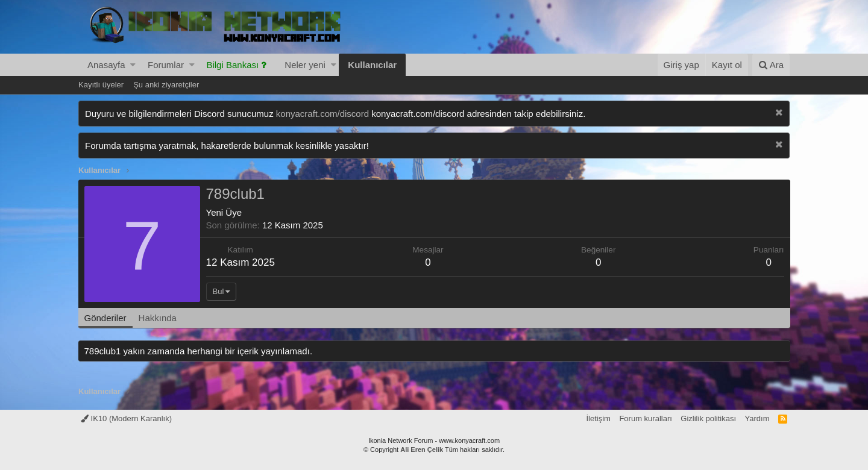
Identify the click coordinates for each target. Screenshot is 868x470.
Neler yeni (305, 65)
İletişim (598, 418)
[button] (133, 65)
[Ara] (771, 65)
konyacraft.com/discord (322, 114)
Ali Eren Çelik (422, 450)
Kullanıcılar (372, 65)
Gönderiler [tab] (106, 318)
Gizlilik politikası (708, 418)
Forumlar (166, 65)
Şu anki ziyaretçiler (166, 85)
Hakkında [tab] (158, 318)
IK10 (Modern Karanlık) (126, 418)
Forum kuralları (645, 418)
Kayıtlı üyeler (101, 85)
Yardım (757, 418)
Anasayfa (106, 65)
